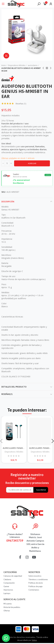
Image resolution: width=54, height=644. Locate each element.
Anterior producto (43, 68)
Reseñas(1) (7, 394)
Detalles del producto (14, 387)
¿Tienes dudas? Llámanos (15, 535)
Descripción (8, 202)
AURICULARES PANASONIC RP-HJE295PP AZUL (25, 448)
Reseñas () (21, 104)
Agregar (32, 163)
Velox (34, 640)
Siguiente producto (50, 68)
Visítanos (35, 534)
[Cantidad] (7, 163)
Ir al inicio (47, 68)
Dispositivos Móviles (14, 452)
